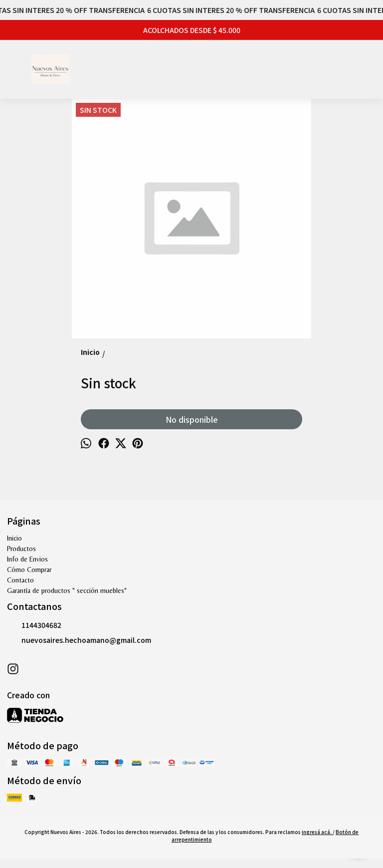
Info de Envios (27, 559)
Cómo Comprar (29, 570)
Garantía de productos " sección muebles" (67, 590)
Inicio (14, 538)
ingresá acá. (317, 832)
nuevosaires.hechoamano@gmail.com (79, 640)
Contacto (20, 580)
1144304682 (34, 625)
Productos (21, 549)
